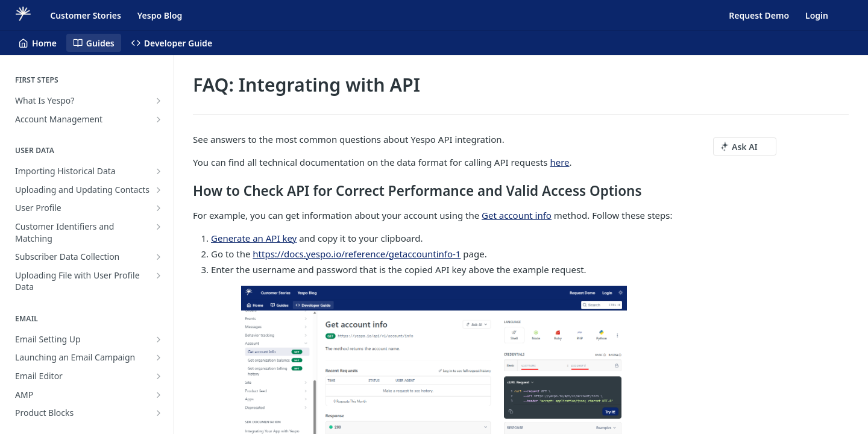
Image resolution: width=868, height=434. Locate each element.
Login (817, 15)
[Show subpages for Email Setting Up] (159, 339)
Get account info (517, 215)
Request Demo (759, 15)
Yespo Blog (160, 15)
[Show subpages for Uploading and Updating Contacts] (159, 190)
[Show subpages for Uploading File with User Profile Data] (159, 275)
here (559, 162)
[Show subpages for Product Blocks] (159, 413)
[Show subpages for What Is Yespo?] (159, 101)
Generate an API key (254, 238)
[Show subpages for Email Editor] (159, 376)
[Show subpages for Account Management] (159, 119)
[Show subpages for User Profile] (159, 208)
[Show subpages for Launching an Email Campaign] (159, 357)
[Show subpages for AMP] (159, 395)
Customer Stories (86, 15)
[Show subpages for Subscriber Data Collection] (159, 257)
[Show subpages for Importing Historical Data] (159, 171)
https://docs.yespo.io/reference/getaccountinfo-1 (357, 254)
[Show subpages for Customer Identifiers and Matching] (159, 227)
